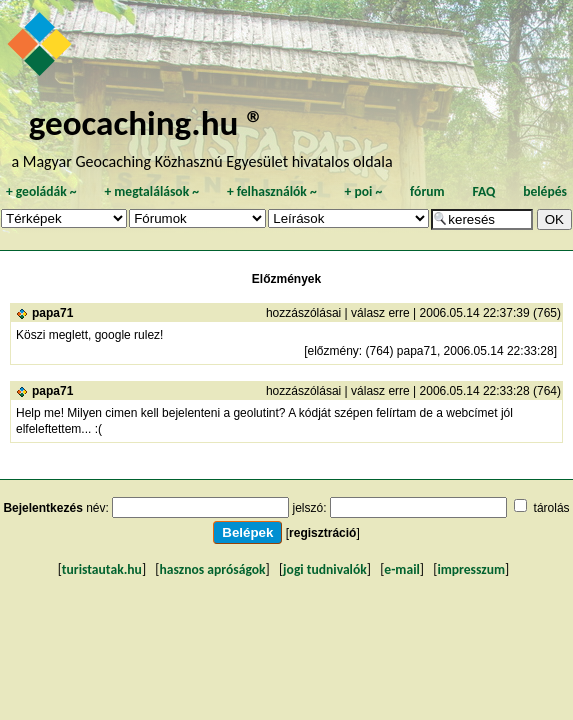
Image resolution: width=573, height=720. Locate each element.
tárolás (552, 508)
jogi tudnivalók (325, 569)
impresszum (471, 569)
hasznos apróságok (212, 569)
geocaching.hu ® (147, 122)
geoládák (41, 191)
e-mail (401, 569)
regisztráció (322, 533)
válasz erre (380, 313)
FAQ (483, 191)
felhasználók (272, 191)
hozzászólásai (303, 313)
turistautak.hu (102, 569)
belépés (545, 191)
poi (363, 191)
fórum (427, 191)
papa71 (52, 313)
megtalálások (151, 191)
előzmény (332, 351)
